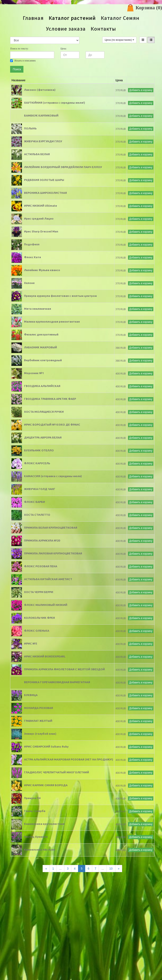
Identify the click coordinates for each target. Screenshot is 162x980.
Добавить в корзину (141, 90)
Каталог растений (72, 18)
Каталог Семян (120, 18)
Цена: (64, 49)
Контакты (103, 29)
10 (111, 869)
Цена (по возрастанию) (119, 40)
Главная (33, 18)
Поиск (17, 69)
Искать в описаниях (23, 61)
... (61, 869)
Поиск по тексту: (19, 49)
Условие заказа (66, 29)
